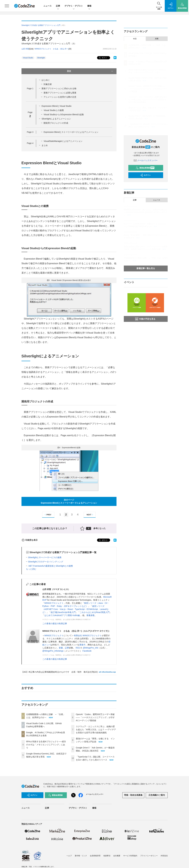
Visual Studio (28, 58)
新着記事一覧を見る (146, 268)
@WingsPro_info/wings (53, 651)
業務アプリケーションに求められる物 (59, 88)
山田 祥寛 (25, 49)
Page (30, 88)
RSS (78, 648)
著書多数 (90, 615)
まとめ (45, 145)
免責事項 (107, 856)
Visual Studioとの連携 (54, 110)
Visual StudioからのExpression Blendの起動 (64, 114)
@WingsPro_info (91, 648)
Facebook (87, 651)
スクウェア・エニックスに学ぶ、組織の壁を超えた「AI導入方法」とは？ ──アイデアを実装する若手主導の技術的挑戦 (96, 730)
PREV (48, 515)
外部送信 (164, 856)
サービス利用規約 (130, 856)
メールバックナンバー (146, 160)
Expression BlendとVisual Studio (56, 106)
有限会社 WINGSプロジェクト (88, 635)
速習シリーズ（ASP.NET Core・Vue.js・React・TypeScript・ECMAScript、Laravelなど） (75, 609)
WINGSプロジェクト (54, 603)
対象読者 (48, 84)
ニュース (48, 6)
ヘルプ (69, 856)
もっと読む (31, 569)
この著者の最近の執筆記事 (55, 624)
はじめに (46, 80)
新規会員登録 (145, 168)
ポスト (103, 58)
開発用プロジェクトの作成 (56, 123)
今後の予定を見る (145, 319)
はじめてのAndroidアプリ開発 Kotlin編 (62, 615)
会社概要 (117, 856)
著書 (61, 648)
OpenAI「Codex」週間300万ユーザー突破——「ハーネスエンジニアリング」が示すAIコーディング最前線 (95, 717)
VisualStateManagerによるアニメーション (63, 141)
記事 (58, 6)
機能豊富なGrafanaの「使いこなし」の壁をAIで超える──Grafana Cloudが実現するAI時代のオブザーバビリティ (146, 212)
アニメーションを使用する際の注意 (60, 97)
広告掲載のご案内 (157, 795)
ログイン (145, 175)
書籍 (89, 6)
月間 (157, 39)
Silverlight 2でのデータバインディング (46, 562)
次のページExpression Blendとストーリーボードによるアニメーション (69, 501)
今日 (135, 39)
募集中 (82, 645)
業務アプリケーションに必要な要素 (60, 93)
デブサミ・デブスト (74, 6)
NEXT (90, 515)
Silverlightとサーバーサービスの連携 (45, 557)
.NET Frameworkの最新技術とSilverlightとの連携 (50, 566)
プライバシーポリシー (149, 856)
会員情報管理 (95, 856)
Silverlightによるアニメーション (56, 119)
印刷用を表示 (30, 540)
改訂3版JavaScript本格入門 (63, 612)
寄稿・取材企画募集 (133, 795)
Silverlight (41, 58)
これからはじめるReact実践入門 (95, 612)
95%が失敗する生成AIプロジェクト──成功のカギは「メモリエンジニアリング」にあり (46, 745)
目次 (90, 71)
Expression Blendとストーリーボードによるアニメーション (71, 132)
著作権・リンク (81, 856)
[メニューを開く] (7, 6)
